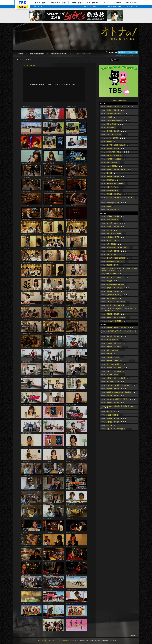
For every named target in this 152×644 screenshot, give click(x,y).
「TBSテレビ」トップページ (22, 3)
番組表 (22, 7)
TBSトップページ (43, 640)
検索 (41, 7)
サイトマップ (54, 640)
